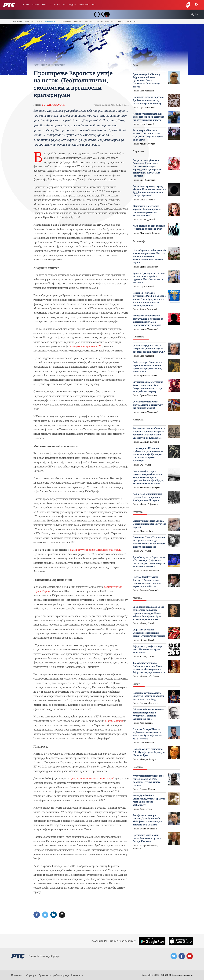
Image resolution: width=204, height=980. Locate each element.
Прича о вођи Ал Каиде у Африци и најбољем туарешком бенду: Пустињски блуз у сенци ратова (146, 81)
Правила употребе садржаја (54, 975)
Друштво (17, 22)
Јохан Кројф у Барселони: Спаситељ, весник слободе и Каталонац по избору (148, 696)
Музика (89, 22)
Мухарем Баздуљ (148, 531)
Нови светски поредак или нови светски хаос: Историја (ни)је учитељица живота (148, 117)
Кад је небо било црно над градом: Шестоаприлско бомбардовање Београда (147, 497)
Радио (72, 5)
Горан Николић (53, 105)
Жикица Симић (147, 623)
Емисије (84, 5)
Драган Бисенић (148, 107)
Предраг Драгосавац (150, 703)
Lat (197, 14)
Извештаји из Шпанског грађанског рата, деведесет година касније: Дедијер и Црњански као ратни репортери (148, 455)
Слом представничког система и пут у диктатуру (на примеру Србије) (148, 405)
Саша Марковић (148, 200)
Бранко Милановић (149, 267)
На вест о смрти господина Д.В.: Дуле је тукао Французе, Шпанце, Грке (149, 752)
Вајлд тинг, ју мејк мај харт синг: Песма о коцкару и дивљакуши (148, 650)
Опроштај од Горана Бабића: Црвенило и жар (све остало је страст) (149, 524)
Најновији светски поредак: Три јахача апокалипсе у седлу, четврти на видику (148, 100)
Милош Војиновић (149, 504)
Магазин (55, 5)
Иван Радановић (148, 219)
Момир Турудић (148, 144)
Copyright (31, 975)
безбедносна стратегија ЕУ (85, 346)
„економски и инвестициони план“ (93, 779)
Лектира (110, 22)
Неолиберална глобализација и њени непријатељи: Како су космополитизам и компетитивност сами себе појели (149, 257)
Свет (27, 22)
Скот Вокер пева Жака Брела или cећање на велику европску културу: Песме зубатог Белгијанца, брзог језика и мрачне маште (148, 613)
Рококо (121, 22)
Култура (78, 22)
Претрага (133, 22)
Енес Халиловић (148, 180)
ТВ (64, 5)
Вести (25, 5)
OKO (44, 5)
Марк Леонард (114, 721)
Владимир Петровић (150, 442)
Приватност (18, 975)
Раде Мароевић (147, 91)
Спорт (36, 5)
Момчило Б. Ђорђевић (151, 233)
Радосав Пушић (147, 789)
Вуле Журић (146, 465)
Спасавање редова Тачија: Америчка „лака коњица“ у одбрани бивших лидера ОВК (149, 349)
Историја (37, 22)
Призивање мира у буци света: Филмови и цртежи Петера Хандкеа (147, 838)
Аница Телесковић (149, 309)
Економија (51, 22)
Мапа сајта (77, 975)
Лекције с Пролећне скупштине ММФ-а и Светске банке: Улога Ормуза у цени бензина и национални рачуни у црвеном (149, 299)
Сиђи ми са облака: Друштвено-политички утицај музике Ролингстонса (149, 633)
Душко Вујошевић (149, 829)
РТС (94, 5)
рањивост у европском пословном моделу (95, 550)
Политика (66, 22)
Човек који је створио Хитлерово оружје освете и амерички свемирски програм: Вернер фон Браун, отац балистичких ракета (148, 478)
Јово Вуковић (146, 723)
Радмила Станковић (149, 590)
